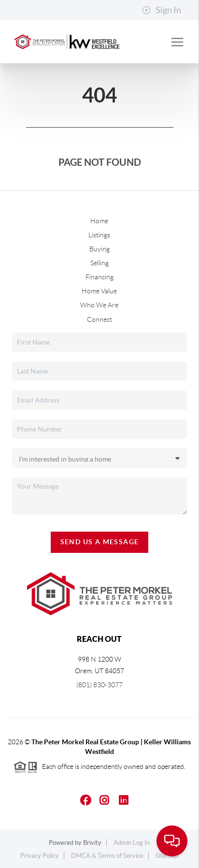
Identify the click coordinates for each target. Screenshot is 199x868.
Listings (99, 235)
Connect (99, 319)
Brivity (92, 843)
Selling (99, 263)
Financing (99, 277)
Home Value (99, 291)
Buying (99, 249)
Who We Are (99, 305)
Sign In (162, 10)
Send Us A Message (100, 542)
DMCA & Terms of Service (107, 856)
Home (99, 221)
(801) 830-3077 (99, 685)
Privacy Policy (40, 856)
